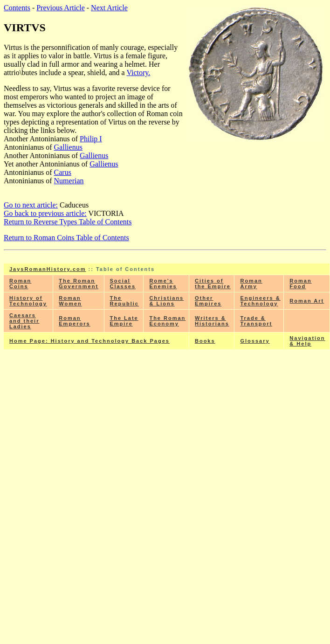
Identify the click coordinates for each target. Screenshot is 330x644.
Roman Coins (20, 284)
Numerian (69, 181)
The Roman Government (79, 284)
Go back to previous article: (45, 213)
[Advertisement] (167, 426)
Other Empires (208, 301)
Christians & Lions (166, 301)
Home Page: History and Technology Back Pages (89, 341)
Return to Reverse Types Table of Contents (68, 222)
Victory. (138, 73)
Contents (17, 8)
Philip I (91, 139)
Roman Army (251, 284)
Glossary (255, 341)
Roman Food (300, 284)
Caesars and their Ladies (24, 321)
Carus (63, 172)
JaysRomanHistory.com (48, 269)
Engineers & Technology (260, 301)
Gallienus (68, 147)
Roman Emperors (74, 321)
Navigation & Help (307, 341)
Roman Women (70, 301)
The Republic (124, 301)
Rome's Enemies (163, 284)
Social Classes (123, 284)
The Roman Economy (167, 321)
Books (205, 341)
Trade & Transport (256, 321)
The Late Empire (124, 321)
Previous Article (61, 8)
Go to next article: (31, 205)
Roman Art (307, 301)
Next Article (109, 8)
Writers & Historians (212, 321)
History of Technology (28, 301)
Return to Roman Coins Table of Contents (66, 238)
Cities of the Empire (213, 284)
